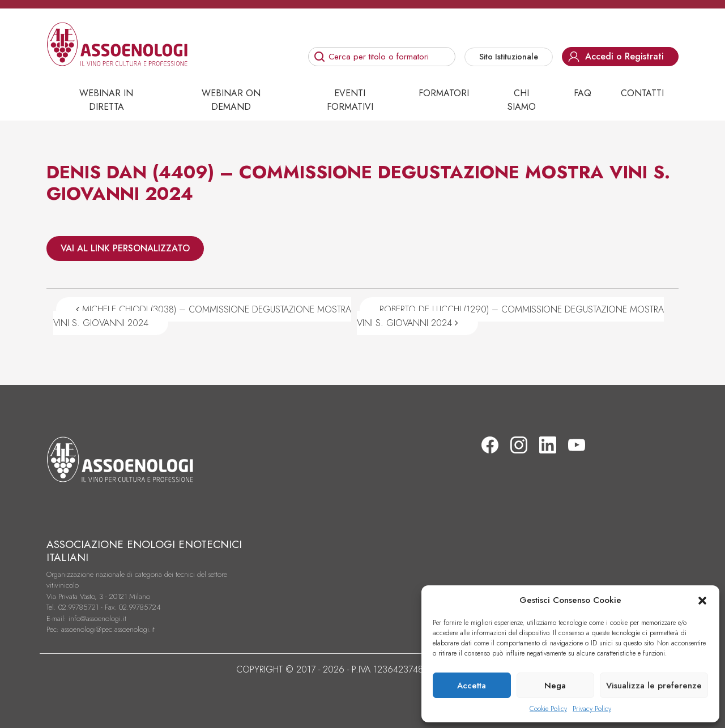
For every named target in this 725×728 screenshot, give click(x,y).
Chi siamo (522, 100)
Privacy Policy (592, 709)
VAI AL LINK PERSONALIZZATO (125, 248)
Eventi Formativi (350, 100)
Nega (555, 686)
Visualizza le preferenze (654, 686)
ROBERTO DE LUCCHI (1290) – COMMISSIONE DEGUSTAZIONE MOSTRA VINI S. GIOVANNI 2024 (510, 316)
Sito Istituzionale (509, 57)
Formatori (444, 93)
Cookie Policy (548, 709)
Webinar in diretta (106, 100)
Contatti (642, 93)
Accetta (472, 686)
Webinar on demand (231, 100)
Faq (583, 93)
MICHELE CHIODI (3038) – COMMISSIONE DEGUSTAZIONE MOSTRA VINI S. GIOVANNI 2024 (202, 316)
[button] (702, 600)
